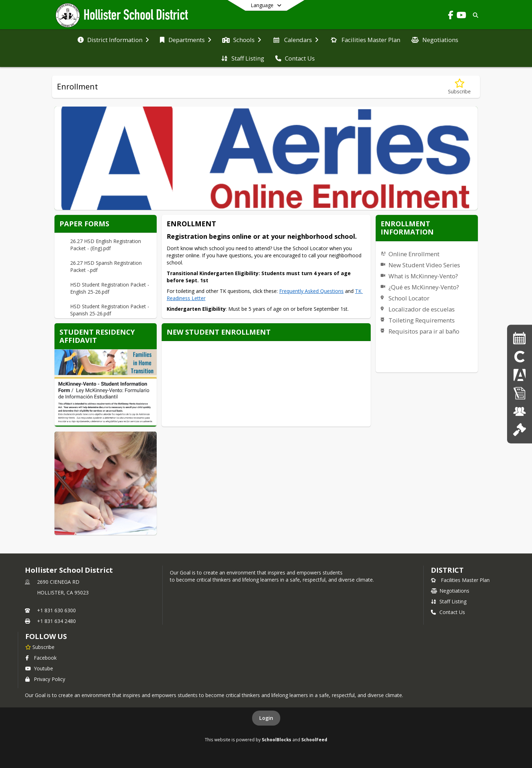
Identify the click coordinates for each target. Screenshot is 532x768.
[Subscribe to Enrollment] (459, 87)
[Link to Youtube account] (461, 16)
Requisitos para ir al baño (424, 331)
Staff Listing (449, 601)
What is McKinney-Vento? (423, 276)
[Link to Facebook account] (450, 16)
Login (266, 718)
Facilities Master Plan (460, 580)
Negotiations (450, 591)
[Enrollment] (520, 393)
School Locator (409, 298)
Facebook (41, 658)
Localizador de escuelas (422, 309)
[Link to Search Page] (474, 15)
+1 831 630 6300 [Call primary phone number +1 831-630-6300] (56, 610)
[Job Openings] (520, 411)
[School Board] (519, 430)
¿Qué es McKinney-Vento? (424, 287)
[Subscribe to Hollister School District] (40, 647)
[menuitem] (113, 39)
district (447, 570)
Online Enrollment (414, 254)
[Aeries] (520, 375)
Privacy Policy (45, 679)
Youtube (39, 668)
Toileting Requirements (422, 320)
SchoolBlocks (277, 739)
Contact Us (448, 612)
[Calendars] (520, 338)
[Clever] (520, 357)
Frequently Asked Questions (311, 291)
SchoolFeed (314, 739)
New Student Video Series (424, 265)
